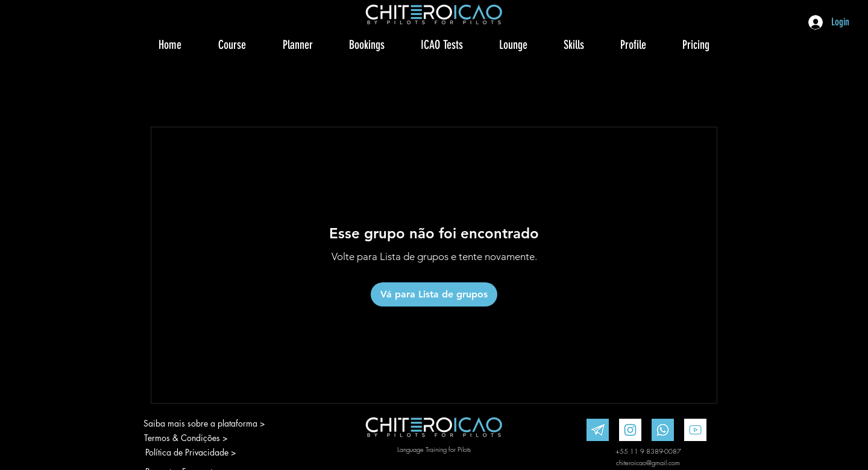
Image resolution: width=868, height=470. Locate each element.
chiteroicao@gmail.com (648, 462)
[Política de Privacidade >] (197, 453)
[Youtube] (695, 430)
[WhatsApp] (663, 430)
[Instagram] (630, 430)
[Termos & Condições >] (186, 438)
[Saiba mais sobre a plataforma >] (204, 424)
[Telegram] (598, 430)
